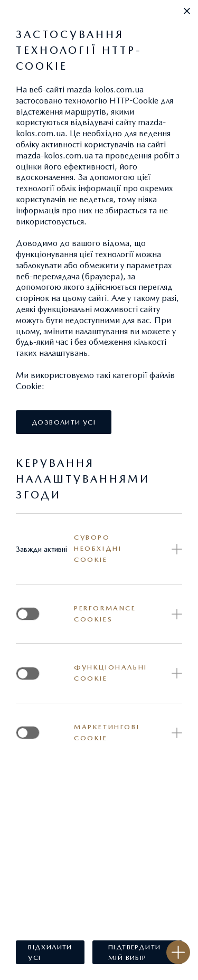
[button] (187, 11)
